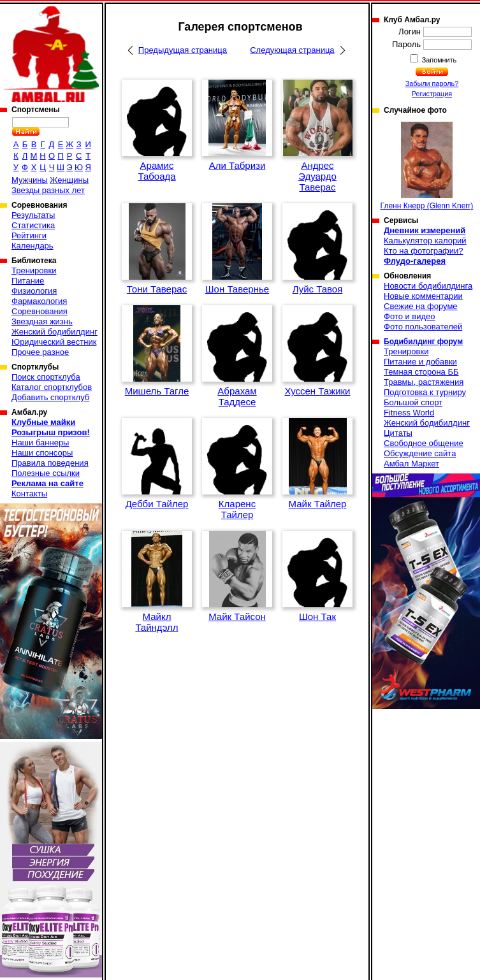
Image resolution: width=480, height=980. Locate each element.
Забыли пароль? (432, 83)
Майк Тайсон (237, 616)
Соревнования (40, 311)
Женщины (69, 180)
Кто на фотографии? (424, 251)
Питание (28, 281)
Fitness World (409, 413)
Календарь (33, 246)
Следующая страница (292, 50)
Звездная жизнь (42, 321)
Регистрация (432, 94)
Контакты (29, 494)
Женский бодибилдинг (55, 332)
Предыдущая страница (183, 50)
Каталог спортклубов (52, 387)
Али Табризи (237, 165)
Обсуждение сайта (420, 453)
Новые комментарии (423, 296)
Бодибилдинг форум (423, 342)
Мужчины (30, 180)
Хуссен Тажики (318, 391)
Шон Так (317, 616)
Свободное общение (424, 443)
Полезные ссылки (46, 473)
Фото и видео (410, 316)
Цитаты (398, 433)
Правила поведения (50, 463)
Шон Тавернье (237, 289)
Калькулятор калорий (425, 241)
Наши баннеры (40, 443)
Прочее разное (40, 352)
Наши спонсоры (42, 453)
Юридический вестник (54, 342)
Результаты (33, 215)
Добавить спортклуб (50, 397)
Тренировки (34, 270)
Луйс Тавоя (318, 289)
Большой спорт (413, 402)
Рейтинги (29, 235)
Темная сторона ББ (421, 372)
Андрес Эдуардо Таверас (317, 176)
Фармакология (39, 301)
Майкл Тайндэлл (156, 622)
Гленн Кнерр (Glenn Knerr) (427, 166)
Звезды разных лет (48, 190)
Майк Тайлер (318, 504)
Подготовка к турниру (425, 392)
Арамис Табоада (156, 171)
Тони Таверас (157, 289)
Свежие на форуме (421, 306)
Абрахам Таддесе (237, 396)
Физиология (34, 291)
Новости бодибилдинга (428, 286)
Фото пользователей (423, 327)
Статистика (33, 225)
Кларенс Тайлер (237, 509)
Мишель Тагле (157, 391)
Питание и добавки (420, 362)
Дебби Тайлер (157, 504)
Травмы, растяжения (424, 382)
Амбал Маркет (411, 464)
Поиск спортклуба (46, 377)
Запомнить (439, 60)
